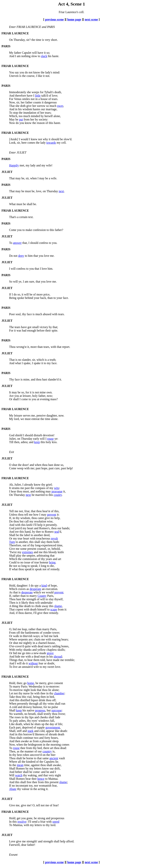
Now (12, 123)
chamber (59, 693)
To (11, 113)
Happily (14, 165)
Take (12, 697)
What (12, 204)
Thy (12, 379)
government (53, 727)
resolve (22, 822)
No (11, 714)
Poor (12, 314)
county (58, 495)
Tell (11, 511)
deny (21, 256)
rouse (50, 439)
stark (30, 731)
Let (11, 693)
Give (12, 549)
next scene (91, 19)
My (11, 53)
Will (12, 775)
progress (40, 710)
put (21, 119)
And (12, 56)
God (12, 435)
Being (13, 298)
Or (11, 399)
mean (20, 765)
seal (57, 532)
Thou (12, 347)
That (12, 106)
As (11, 592)
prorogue (57, 491)
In (10, 755)
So (11, 282)
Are (11, 396)
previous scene (54, 19)
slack (44, 56)
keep (37, 442)
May (12, 119)
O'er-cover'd (16, 646)
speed (56, 822)
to (17, 542)
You (12, 72)
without (33, 663)
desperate (35, 589)
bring (52, 562)
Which (13, 559)
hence (41, 779)
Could (13, 562)
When (13, 704)
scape (54, 609)
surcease (57, 710)
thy (19, 789)
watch (19, 775)
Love (12, 841)
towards (51, 143)
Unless (13, 515)
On (11, 40)
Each (12, 727)
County (42, 596)
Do (11, 256)
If (10, 294)
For (11, 99)
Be (11, 566)
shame (58, 606)
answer (17, 243)
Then (12, 603)
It (10, 392)
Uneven (14, 76)
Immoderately (18, 92)
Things (13, 660)
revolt (54, 538)
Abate (13, 789)
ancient (54, 758)
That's (13, 217)
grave (50, 653)
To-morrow (16, 690)
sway (60, 106)
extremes (27, 552)
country (47, 751)
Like (12, 724)
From (12, 633)
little (38, 96)
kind (44, 586)
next (61, 191)
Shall (12, 535)
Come (13, 230)
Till (11, 442)
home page (74, 19)
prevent (52, 515)
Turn (12, 542)
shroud (58, 657)
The (11, 327)
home (31, 683)
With (12, 650)
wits (57, 488)
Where (13, 639)
